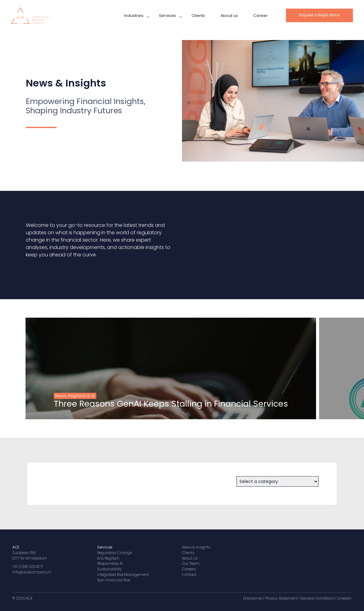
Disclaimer (253, 598)
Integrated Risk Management (123, 575)
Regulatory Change (115, 553)
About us (229, 16)
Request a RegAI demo (319, 15)
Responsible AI (110, 564)
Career (261, 16)
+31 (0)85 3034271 (28, 567)
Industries (134, 16)
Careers (189, 569)
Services (168, 16)
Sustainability (109, 569)
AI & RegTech (108, 558)
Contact (189, 575)
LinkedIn (344, 598)
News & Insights (196, 547)
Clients (198, 16)
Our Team (191, 564)
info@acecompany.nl (32, 572)
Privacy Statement (281, 598)
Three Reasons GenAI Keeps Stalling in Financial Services (155, 404)
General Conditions (317, 598)
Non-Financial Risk (114, 580)
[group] (154, 368)
